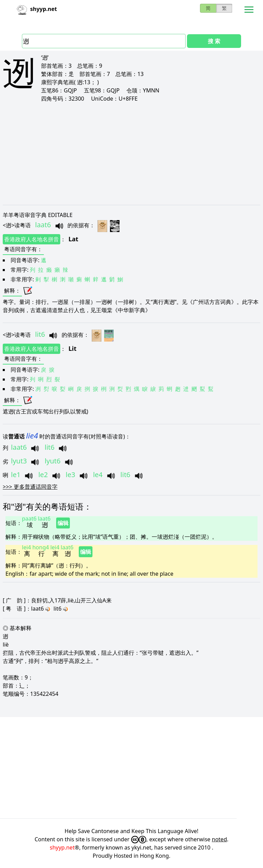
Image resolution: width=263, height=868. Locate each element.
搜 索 (214, 41)
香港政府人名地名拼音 (32, 239)
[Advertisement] (131, 153)
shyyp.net (62, 847)
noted (220, 839)
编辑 (63, 523)
